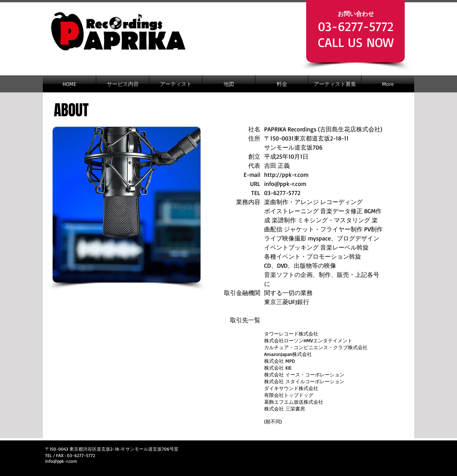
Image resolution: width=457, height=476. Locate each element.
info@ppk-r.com (285, 184)
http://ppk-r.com (286, 175)
